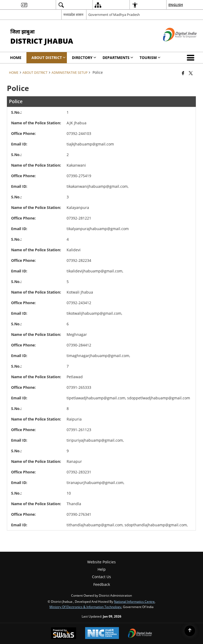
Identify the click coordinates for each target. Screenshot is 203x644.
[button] (192, 58)
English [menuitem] (176, 5)
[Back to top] (190, 631)
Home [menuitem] (16, 58)
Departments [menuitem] (118, 58)
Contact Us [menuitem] (101, 577)
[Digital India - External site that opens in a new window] (173, 46)
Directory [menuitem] (84, 58)
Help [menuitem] (102, 569)
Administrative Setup (70, 72)
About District (35, 72)
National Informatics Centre (134, 601)
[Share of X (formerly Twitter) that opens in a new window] (191, 73)
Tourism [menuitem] (150, 58)
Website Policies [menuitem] (101, 562)
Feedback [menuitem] (102, 584)
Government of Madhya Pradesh (114, 15)
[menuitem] (24, 5)
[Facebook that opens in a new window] (183, 73)
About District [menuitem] (49, 58)
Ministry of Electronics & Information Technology (85, 607)
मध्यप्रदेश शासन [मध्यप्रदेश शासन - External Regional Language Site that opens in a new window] (73, 15)
